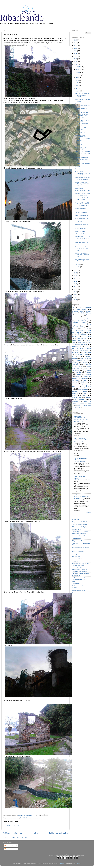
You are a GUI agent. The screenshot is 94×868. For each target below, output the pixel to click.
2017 (76, 64)
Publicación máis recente (13, 833)
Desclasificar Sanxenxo (80, 461)
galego (79, 374)
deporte (85, 362)
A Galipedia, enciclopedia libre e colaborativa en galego (81, 565)
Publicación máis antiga (58, 833)
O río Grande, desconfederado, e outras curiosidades (83, 173)
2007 (76, 295)
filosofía (78, 372)
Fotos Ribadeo (24, 818)
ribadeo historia (76, 529)
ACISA (80, 307)
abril (77, 88)
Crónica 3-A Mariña (78, 559)
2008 (76, 292)
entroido (85, 368)
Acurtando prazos (80, 231)
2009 (76, 289)
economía (75, 364)
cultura (74, 362)
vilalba (88, 404)
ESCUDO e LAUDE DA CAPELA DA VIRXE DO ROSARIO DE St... (83, 204)
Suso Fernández (77, 346)
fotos (18, 818)
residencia (75, 393)
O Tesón (87, 337)
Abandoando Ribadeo (81, 234)
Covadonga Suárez (77, 311)
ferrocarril (88, 370)
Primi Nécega (82, 343)
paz (85, 380)
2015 (76, 273)
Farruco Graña (87, 317)
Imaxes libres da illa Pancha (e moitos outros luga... (83, 184)
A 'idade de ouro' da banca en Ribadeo (83, 129)
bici (73, 356)
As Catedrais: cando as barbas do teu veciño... (82, 225)
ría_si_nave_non (76, 397)
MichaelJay (62, 863)
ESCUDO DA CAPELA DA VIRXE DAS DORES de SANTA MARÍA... (82, 123)
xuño (77, 83)
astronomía (88, 352)
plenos (74, 384)
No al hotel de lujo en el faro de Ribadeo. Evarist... (82, 95)
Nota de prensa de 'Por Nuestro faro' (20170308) (82, 220)
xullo (77, 80)
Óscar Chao (78, 408)
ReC (90, 343)
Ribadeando (78, 416)
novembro (79, 69)
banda (86, 354)
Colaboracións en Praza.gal (79, 524)
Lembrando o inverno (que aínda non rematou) (83, 178)
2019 (76, 59)
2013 (76, 278)
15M (73, 307)
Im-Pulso (77, 495)
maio (77, 86)
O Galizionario (76, 584)
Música (74, 337)
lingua (78, 376)
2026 (76, 40)
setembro (78, 75)
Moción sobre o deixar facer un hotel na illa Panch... (82, 159)
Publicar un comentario (12, 825)
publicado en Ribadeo (79, 391)
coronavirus (81, 360)
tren (82, 404)
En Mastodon (76, 519)
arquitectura (13, 818)
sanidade (88, 397)
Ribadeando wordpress (78, 551)
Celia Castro (81, 309)
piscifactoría (84, 382)
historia (88, 374)
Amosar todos (88, 513)
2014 (76, 276)
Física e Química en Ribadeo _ (80, 477)
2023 (76, 48)
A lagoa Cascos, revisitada (83, 164)
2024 (76, 45)
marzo (78, 91)
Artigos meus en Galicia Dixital (81, 522)
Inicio (36, 833)
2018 (76, 62)
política (87, 386)
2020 (76, 56)
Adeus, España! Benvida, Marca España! (82, 199)
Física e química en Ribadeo (80, 536)
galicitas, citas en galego (79, 590)
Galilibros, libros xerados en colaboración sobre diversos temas (80, 579)
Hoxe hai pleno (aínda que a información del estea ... (83, 153)
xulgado (78, 406)
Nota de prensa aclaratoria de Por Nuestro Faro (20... (83, 249)
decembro (79, 67)
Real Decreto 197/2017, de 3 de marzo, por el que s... (83, 238)
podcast (74, 387)
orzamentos (84, 378)
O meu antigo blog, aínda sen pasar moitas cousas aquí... (80, 533)
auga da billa (78, 354)
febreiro (78, 264)
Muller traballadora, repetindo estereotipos (82, 209)
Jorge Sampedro (85, 329)
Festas (89, 319)
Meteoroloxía (82, 335)
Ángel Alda (87, 406)
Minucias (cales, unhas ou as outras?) (83, 144)
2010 (76, 286)
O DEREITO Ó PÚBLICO (83, 191)
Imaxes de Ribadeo (81, 228)
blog (79, 356)
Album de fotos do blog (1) (79, 527)
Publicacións (9, 845)
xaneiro (78, 267)
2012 (76, 281)
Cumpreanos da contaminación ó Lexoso (83, 105)
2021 (76, 53)
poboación (85, 384)
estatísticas (76, 370)
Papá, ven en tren (80, 132)
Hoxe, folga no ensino (81, 215)
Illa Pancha (79, 327)
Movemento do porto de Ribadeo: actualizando (82, 260)
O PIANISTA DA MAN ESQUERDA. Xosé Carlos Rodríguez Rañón (81, 420)
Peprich (78, 166)
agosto (78, 77)
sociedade (79, 399)
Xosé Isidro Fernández (81, 350)
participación (76, 380)
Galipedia (75, 325)
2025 (76, 43)
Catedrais (88, 307)
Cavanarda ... (76, 561)
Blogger (78, 863)
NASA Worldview (79, 480)
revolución (85, 393)
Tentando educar (76, 538)
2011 (76, 284)
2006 (76, 297)
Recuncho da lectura (81, 345)
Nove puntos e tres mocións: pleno (81, 148)
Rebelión (74, 593)
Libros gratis (75, 554)
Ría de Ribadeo (76, 556)
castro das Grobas (85, 358)
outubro (78, 72)
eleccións (79, 366)
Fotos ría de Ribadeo (79, 323)
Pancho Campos (77, 341)
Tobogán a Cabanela (81, 213)
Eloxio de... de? (80, 188)
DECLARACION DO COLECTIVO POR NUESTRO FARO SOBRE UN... (82, 115)
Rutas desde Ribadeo (80, 438)
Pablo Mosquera (82, 339)
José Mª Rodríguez (81, 332)
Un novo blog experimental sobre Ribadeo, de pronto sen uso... (81, 544)
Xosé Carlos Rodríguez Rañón (81, 348)
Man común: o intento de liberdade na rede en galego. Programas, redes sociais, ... (80, 570)
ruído (73, 395)
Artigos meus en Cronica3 (79, 541)
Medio (88, 333)
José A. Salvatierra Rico (78, 331)
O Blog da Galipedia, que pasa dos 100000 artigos (80, 574)
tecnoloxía (75, 402)
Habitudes (78, 169)
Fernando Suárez (79, 319)
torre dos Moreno (34, 818)
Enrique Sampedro (79, 315)
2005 (76, 300)
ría (84, 395)
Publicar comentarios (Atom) (20, 837)
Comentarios (9, 849)
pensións (74, 382)
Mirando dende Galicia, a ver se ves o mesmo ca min (82, 255)
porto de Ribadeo (83, 389)
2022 (76, 51)
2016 (76, 270)
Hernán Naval (86, 325)
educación (87, 364)
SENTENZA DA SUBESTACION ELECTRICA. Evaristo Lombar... (83, 138)
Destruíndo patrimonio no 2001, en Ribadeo (83, 194)
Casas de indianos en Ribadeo (81, 109)
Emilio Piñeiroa (86, 313)
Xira (87, 346)
